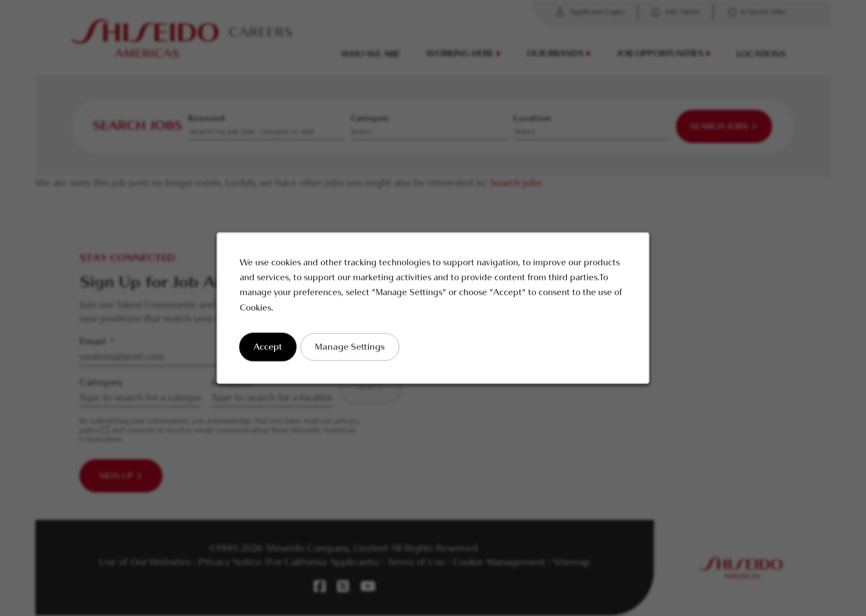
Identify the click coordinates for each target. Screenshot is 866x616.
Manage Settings (351, 349)
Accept (271, 349)
